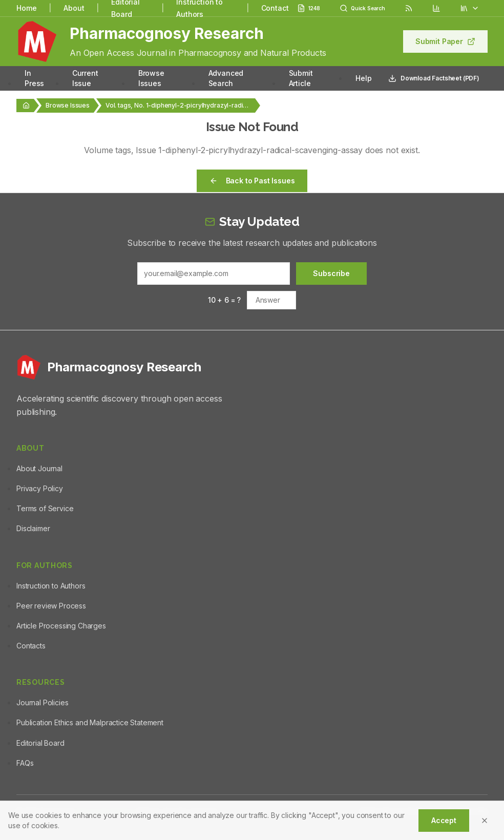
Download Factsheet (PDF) (434, 78)
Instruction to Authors (51, 586)
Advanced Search (226, 78)
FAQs (25, 763)
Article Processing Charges (61, 626)
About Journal (39, 468)
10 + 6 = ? (224, 300)
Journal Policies (42, 702)
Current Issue (85, 78)
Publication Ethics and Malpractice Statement (90, 722)
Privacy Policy (40, 488)
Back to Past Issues (252, 181)
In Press (34, 78)
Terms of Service (45, 508)
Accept (444, 820)
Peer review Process (51, 606)
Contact (275, 8)
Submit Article (301, 78)
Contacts (31, 646)
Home (26, 8)
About (74, 8)
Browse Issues (151, 78)
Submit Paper (445, 41)
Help (363, 78)
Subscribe (331, 273)
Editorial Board (40, 743)
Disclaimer (33, 528)
